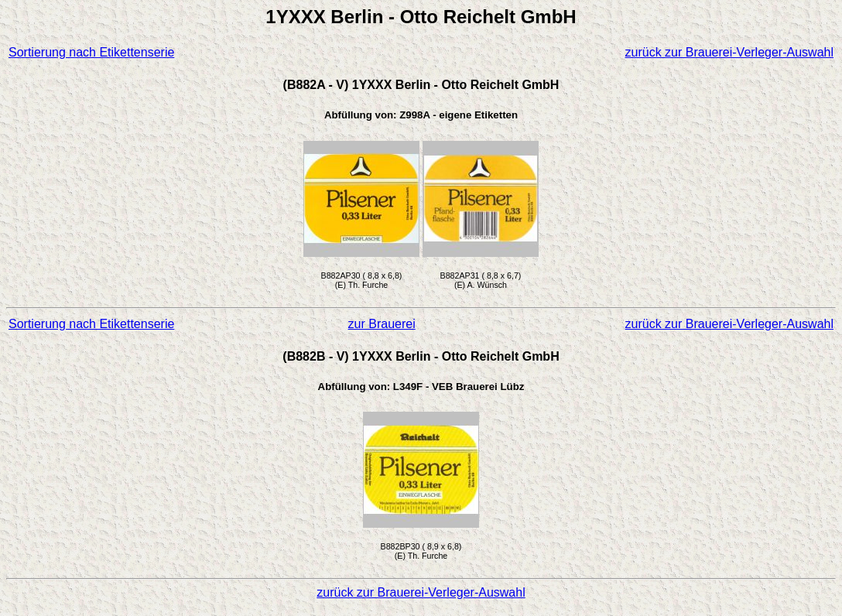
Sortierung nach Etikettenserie (91, 52)
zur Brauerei (382, 324)
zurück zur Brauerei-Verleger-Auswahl (729, 52)
